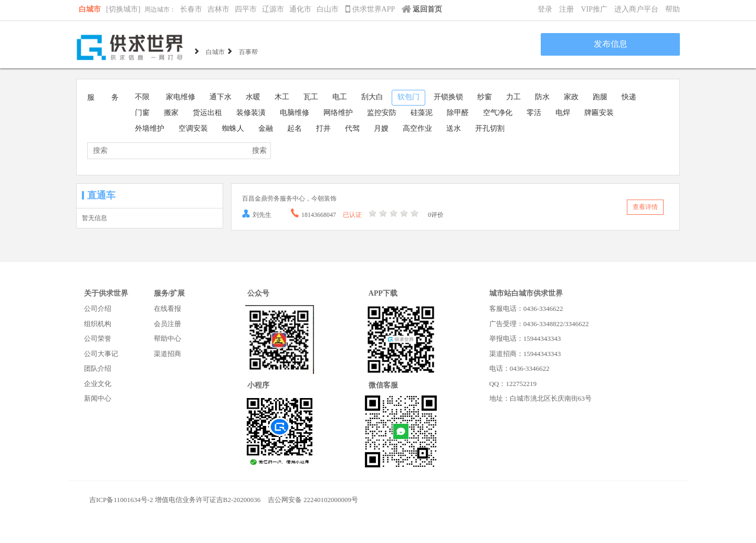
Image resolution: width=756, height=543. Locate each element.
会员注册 (167, 324)
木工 (282, 97)
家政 (571, 97)
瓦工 (311, 97)
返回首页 (422, 9)
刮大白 (372, 97)
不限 (142, 97)
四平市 (246, 9)
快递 (629, 97)
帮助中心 (167, 338)
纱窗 (485, 97)
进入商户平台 (636, 9)
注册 (566, 9)
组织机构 (98, 324)
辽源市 (273, 9)
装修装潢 (251, 113)
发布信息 (611, 44)
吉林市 (218, 9)
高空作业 (417, 128)
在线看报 (167, 309)
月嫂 (381, 128)
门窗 (142, 113)
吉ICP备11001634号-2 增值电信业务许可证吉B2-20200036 (175, 500)
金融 (266, 128)
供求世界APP (371, 9)
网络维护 (338, 113)
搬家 (171, 113)
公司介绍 (98, 309)
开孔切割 (490, 128)
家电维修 (181, 97)
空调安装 (193, 128)
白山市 (328, 9)
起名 (295, 128)
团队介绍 (98, 368)
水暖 (253, 97)
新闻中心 (98, 398)
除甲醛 (458, 113)
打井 (323, 128)
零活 (534, 113)
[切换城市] (123, 9)
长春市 (191, 9)
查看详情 (645, 207)
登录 (545, 9)
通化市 (300, 9)
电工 (340, 97)
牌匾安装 (599, 113)
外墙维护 (150, 128)
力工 (513, 97)
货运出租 (207, 113)
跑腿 (600, 97)
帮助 (673, 9)
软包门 (408, 97)
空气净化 (498, 113)
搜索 (259, 150)
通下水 (220, 97)
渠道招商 (167, 354)
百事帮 (248, 51)
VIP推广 (594, 9)
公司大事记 (101, 354)
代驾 (352, 128)
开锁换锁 (448, 97)
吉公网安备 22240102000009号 (313, 500)
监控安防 (382, 113)
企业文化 (98, 384)
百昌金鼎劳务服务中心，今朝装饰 (289, 199)
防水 (542, 97)
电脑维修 (295, 113)
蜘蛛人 (233, 128)
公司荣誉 (98, 338)
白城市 (90, 9)
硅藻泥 (422, 113)
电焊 (563, 113)
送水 (454, 128)
